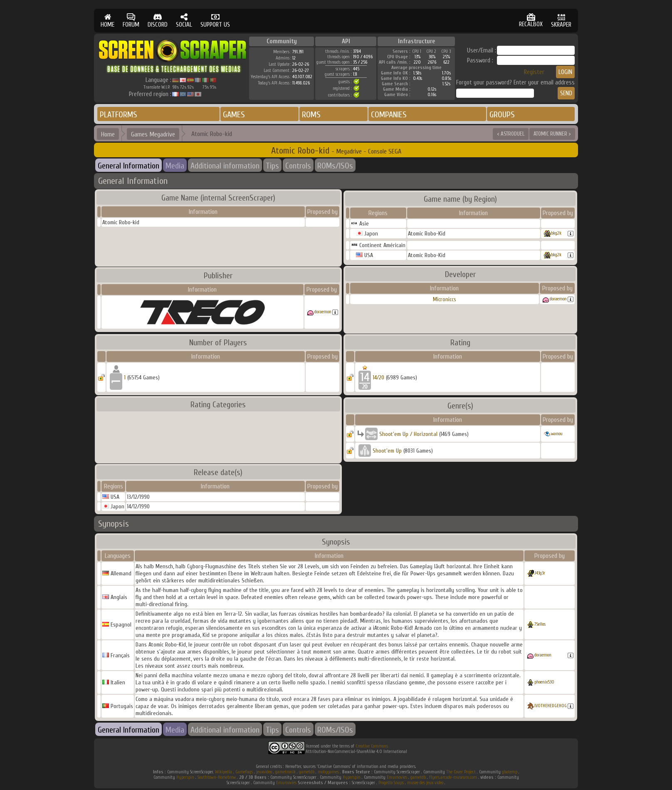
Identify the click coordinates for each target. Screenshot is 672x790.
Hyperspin (185, 777)
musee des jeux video (425, 783)
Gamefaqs (244, 772)
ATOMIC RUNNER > (552, 134)
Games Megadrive (153, 134)
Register (534, 72)
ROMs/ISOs (335, 166)
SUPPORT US (215, 21)
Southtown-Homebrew (217, 777)
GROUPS (502, 115)
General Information (128, 166)
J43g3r (540, 573)
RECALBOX (531, 21)
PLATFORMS (119, 115)
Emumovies (397, 777)
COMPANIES (389, 115)
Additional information (225, 166)
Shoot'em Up (387, 451)
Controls (298, 166)
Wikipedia (224, 772)
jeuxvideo (264, 772)
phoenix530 (544, 682)
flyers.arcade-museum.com (453, 777)
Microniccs (445, 299)
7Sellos (540, 624)
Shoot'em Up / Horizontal (408, 434)
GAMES (234, 115)
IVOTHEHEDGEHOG (551, 706)
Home (108, 134)
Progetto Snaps (391, 783)
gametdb (307, 772)
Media (175, 166)
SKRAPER (561, 21)
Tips (272, 166)
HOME (107, 21)
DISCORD (158, 21)
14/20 (378, 378)
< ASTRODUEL (511, 134)
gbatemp (510, 772)
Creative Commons (372, 746)
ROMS (311, 115)
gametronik (285, 772)
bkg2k (556, 233)
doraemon (323, 312)
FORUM (131, 21)
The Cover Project (461, 772)
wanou (557, 434)
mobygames (328, 772)
